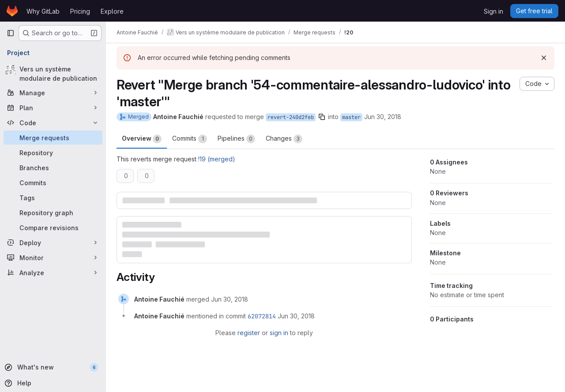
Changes (284, 139)
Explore (112, 11)
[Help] (52, 383)
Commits (190, 139)
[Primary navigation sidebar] (11, 33)
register (249, 333)
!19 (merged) (217, 159)
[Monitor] (53, 258)
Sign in (493, 11)
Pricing (80, 11)
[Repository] (53, 153)
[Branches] (53, 168)
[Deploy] (53, 243)
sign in (279, 333)
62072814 (262, 316)
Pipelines (236, 139)
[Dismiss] (544, 58)
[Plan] (53, 108)
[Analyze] (53, 273)
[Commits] (53, 183)
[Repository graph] (53, 213)
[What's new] (52, 367)
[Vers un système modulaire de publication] (53, 74)
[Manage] (53, 93)
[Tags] (53, 198)
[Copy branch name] (322, 117)
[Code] (53, 123)
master (351, 117)
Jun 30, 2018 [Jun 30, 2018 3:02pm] (383, 117)
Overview (142, 139)
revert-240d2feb (291, 117)
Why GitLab (43, 11)
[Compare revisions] (53, 228)
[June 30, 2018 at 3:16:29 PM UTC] (230, 299)
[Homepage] (12, 11)
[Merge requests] (53, 138)
